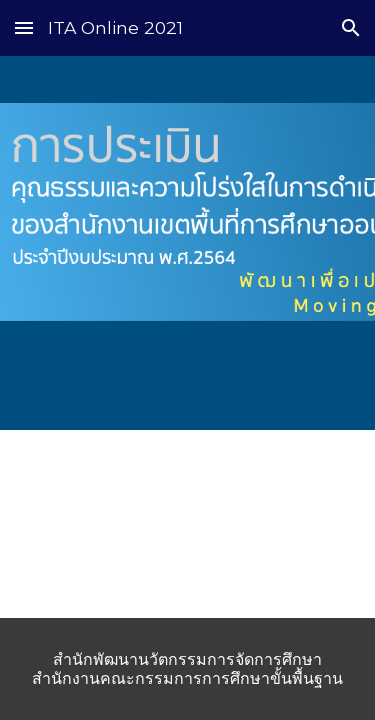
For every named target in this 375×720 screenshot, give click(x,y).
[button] (24, 27)
